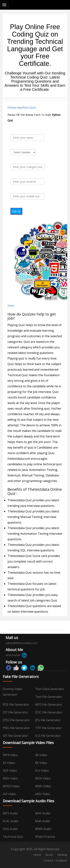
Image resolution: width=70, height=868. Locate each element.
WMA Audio (43, 829)
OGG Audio (10, 829)
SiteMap (62, 855)
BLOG (49, 855)
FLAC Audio (11, 821)
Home (12, 107)
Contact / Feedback (55, 860)
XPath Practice (45, 837)
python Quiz (27, 107)
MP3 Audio (10, 813)
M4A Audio (43, 821)
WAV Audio (43, 813)
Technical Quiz (13, 837)
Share (11, 306)
